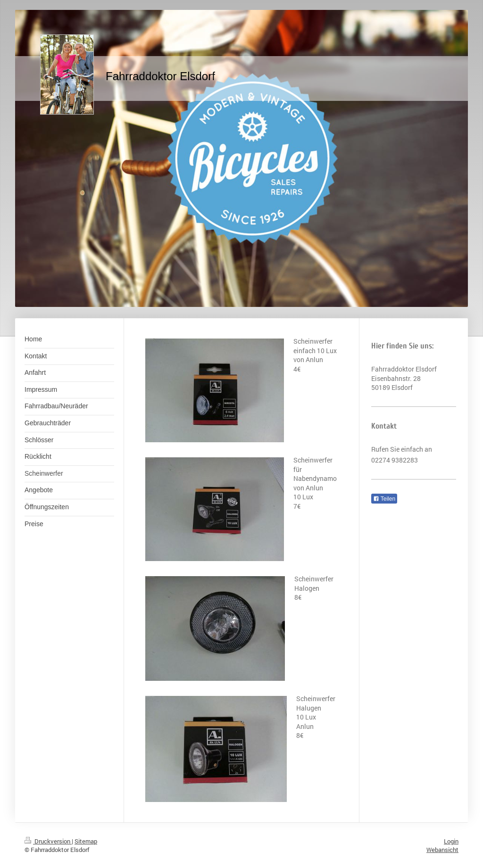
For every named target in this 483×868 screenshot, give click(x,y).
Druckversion (48, 841)
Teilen (384, 499)
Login (451, 841)
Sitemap (86, 841)
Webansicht (442, 850)
